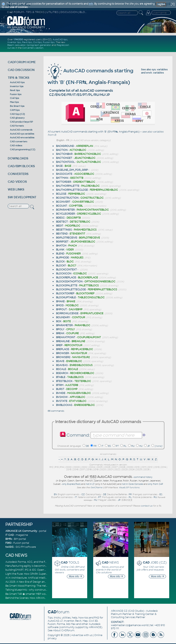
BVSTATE (62, 401)
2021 (110, 469)
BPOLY (60, 329)
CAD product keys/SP (21, 122)
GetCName (96, 487)
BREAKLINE (63, 341)
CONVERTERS (18, 174)
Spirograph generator (39, 45)
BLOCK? (61, 266)
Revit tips (27, 42)
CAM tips (15, 110)
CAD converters (19, 141)
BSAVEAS (62, 365)
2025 (139, 469)
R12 (51, 467)
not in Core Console (132, 484)
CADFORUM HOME (22, 62)
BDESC (60, 218)
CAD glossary (17, 118)
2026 (146, 469)
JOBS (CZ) (155, 562)
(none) (158, 446)
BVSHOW (62, 397)
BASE (59, 166)
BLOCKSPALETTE (67, 286)
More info (76, 576)
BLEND (60, 254)
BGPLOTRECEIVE (67, 238)
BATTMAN (62, 178)
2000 (69, 467)
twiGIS (9, 547)
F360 (8, 543)
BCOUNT (62, 206)
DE (87, 446)
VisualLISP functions (129, 487)
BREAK (60, 333)
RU (133, 446)
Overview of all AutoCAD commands (98, 477)
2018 (89, 469)
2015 (69, 469)
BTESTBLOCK (64, 381)
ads (91, 4)
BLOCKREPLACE (66, 278)
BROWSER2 (63, 357)
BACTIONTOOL (65, 162)
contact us (147, 506)
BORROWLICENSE (67, 313)
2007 (115, 467)
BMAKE (60, 301)
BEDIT (60, 226)
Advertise (77, 635)
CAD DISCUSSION (21, 70)
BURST (60, 389)
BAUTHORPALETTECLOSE (72, 190)
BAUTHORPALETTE (68, 186)
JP (149, 446)
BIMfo (9, 539)
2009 (130, 467)
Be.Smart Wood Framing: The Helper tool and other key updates (44, 586)
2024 (132, 469)
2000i (77, 467)
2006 (107, 467)
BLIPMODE (62, 258)
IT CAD (10, 535)
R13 (57, 467)
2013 (157, 467)
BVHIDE (61, 393)
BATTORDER (64, 182)
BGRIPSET (62, 242)
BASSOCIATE (64, 174)
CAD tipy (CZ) (17, 114)
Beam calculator (16, 45)
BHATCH (61, 246)
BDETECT (62, 222)
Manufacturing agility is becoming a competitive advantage (42, 566)
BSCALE (61, 369)
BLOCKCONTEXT (66, 270)
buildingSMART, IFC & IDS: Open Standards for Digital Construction (46, 570)
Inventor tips (14, 42)
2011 (144, 467)
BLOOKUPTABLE (66, 297)
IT (102, 446)
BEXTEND (62, 234)
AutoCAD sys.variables (22, 134)
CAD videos (16, 145)
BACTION (62, 150)
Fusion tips (49, 42)
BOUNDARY (63, 317)
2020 (103, 469)
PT (117, 446)
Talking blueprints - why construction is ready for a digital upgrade (45, 590)
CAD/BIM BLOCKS (21, 166)
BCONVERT (63, 202)
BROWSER (62, 353)
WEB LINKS (16, 189)
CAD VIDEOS (17, 182)
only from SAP (156, 484)
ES (110, 446)
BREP (59, 345)
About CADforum (64, 630)
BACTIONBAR (64, 154)
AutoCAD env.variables (22, 137)
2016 (76, 469)
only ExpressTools (71, 484)
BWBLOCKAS (64, 405)
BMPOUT (61, 309)
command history (143, 477)
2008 (122, 467)
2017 (82, 469)
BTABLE (61, 377)
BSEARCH (62, 373)
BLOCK (60, 262)
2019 (96, 469)
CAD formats (17, 126)
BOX (59, 321)
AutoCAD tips (60, 39)
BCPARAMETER (65, 210)
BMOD (60, 305)
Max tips (14, 102)
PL (125, 446)
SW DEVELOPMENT (22, 197)
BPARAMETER (64, 325)
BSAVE (60, 361)
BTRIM (60, 385)
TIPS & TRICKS (19, 78)
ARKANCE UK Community (21, 531)
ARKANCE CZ (119, 611)
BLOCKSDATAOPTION (69, 282)
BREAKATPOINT (66, 337)
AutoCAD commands (21, 130)
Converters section (33, 48)
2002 (84, 467)
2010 (137, 467)
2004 (92, 467)
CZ (83, 494)
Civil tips (38, 42)
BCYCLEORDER (65, 214)
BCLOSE (61, 194)
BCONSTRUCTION (67, 198)
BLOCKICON (64, 274)
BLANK (60, 250)
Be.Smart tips (17, 106)
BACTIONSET (64, 158)
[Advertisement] (125, 44)
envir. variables (155, 73)
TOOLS (70, 562)
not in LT (90, 484)
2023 (125, 469)
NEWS (110, 562)
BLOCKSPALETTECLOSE (71, 290)
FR (95, 446)
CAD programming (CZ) (23, 149)
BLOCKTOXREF (65, 294)
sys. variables (160, 70)
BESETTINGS (64, 230)
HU (141, 446)
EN (55, 494)
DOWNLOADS (18, 158)
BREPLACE (63, 349)
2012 (150, 467)
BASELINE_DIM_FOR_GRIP (72, 170)
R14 (62, 467)
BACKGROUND (65, 146)
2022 (117, 469)
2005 (100, 467)
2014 (163, 467)
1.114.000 (18, 39)
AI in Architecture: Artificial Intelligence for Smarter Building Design (46, 578)
